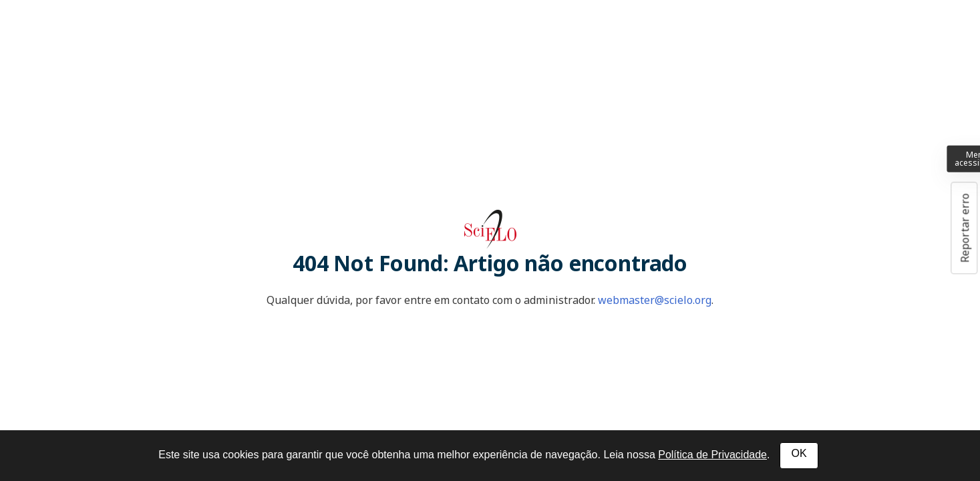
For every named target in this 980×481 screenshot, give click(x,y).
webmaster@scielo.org (655, 300)
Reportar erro (965, 228)
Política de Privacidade (712, 455)
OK (799, 453)
